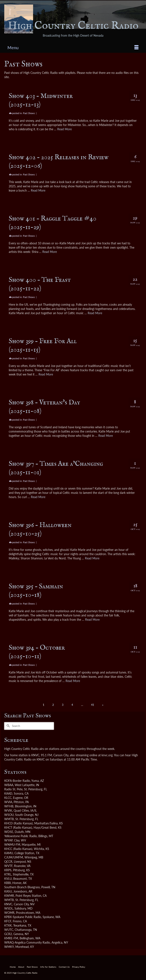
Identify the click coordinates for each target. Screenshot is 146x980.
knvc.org (107, 755)
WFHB (9, 806)
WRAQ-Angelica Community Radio (27, 942)
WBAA (9, 785)
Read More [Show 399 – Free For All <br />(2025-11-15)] (46, 374)
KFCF (8, 921)
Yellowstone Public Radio (21, 836)
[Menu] (73, 47)
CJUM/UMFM (14, 857)
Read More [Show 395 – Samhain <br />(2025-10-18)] (92, 620)
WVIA (8, 802)
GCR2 (8, 934)
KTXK (8, 925)
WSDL (9, 908)
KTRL (8, 874)
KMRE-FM (11, 938)
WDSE (9, 832)
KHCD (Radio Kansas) (19, 823)
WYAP (8, 840)
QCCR (8, 862)
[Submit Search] (7, 726)
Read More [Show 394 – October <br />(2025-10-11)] (73, 681)
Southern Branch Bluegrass (22, 887)
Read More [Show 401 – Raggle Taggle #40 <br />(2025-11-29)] (50, 252)
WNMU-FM (12, 845)
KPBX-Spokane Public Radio (23, 917)
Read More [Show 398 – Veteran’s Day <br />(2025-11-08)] (106, 436)
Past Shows (29, 113)
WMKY (9, 947)
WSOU (9, 815)
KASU (8, 891)
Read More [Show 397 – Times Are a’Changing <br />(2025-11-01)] (38, 497)
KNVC (8, 904)
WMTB (9, 819)
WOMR (9, 913)
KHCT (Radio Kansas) (18, 827)
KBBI (8, 883)
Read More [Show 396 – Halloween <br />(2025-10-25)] (92, 558)
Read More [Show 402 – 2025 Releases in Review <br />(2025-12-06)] (38, 190)
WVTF (8, 866)
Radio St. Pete (13, 789)
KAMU (9, 853)
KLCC (8, 798)
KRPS (8, 870)
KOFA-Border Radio (17, 781)
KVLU (8, 879)
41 (93, 705)
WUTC (9, 930)
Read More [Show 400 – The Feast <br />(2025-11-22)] (95, 313)
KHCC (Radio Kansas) (18, 849)
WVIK (8, 810)
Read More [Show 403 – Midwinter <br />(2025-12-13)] (64, 129)
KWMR (9, 896)
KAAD (8, 793)
